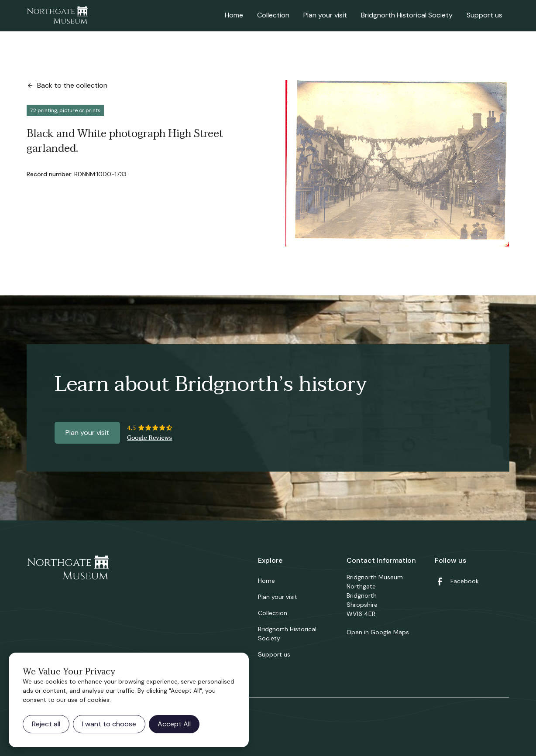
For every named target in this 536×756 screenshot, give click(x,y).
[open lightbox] (397, 163)
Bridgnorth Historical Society (407, 15)
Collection (273, 15)
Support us (484, 15)
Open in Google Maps (378, 632)
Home (234, 15)
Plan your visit (325, 15)
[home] (57, 16)
